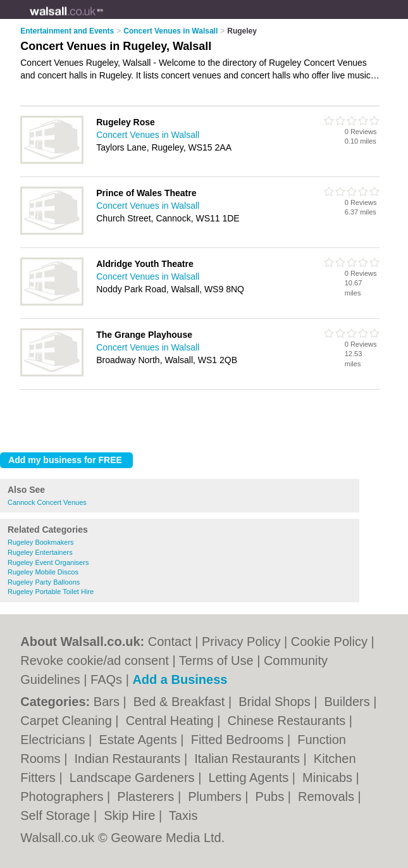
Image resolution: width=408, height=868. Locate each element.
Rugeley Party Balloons (44, 582)
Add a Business (180, 679)
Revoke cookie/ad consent (95, 660)
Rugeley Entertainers (40, 552)
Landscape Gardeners (134, 778)
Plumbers (216, 797)
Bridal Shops (276, 702)
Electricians (54, 740)
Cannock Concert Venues (47, 502)
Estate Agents (139, 740)
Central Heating (172, 721)
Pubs (272, 797)
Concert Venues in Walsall (148, 135)
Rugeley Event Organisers (48, 562)
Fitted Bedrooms (239, 740)
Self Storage (57, 815)
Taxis (183, 815)
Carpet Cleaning (68, 721)
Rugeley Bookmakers (41, 542)
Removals (328, 797)
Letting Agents (250, 778)
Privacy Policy (241, 642)
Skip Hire (131, 815)
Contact (170, 642)
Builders (349, 702)
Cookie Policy (329, 642)
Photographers (64, 797)
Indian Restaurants (129, 759)
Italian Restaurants (249, 759)
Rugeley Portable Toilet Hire (51, 592)
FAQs (106, 679)
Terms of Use (216, 660)
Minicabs (329, 778)
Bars (108, 702)
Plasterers (147, 797)
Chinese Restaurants (288, 721)
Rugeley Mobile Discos (43, 572)
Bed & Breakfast (181, 702)
